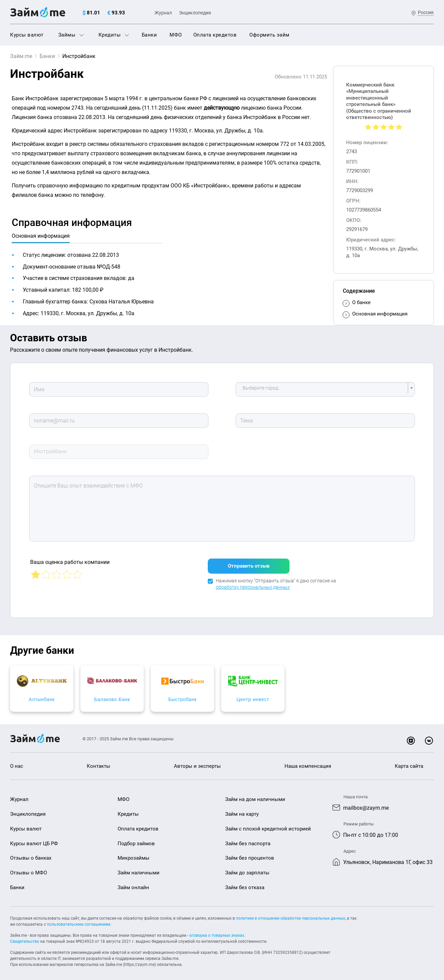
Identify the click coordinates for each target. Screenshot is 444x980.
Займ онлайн (133, 885)
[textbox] (323, 389)
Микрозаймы (134, 855)
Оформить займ (269, 35)
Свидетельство (25, 939)
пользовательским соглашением (79, 922)
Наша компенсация (308, 763)
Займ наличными (139, 870)
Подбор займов (136, 841)
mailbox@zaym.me (366, 805)
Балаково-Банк (168, 697)
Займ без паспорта (248, 841)
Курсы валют (27, 35)
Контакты (99, 763)
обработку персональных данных (253, 584)
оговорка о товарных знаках (217, 933)
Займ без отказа (245, 885)
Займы (71, 35)
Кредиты (114, 35)
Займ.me (21, 56)
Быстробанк (276, 697)
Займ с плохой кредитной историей (268, 826)
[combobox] (325, 389)
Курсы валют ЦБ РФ (34, 841)
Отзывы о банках (31, 855)
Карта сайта (409, 763)
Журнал (163, 13)
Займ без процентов (250, 855)
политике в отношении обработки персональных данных (291, 916)
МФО (176, 35)
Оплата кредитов (215, 35)
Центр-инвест (384, 697)
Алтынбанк (60, 697)
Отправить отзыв (249, 563)
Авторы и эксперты (197, 763)
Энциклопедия (195, 13)
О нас (17, 763)
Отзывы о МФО (28, 870)
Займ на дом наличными (255, 797)
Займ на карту (242, 811)
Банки (149, 35)
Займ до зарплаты (247, 870)
